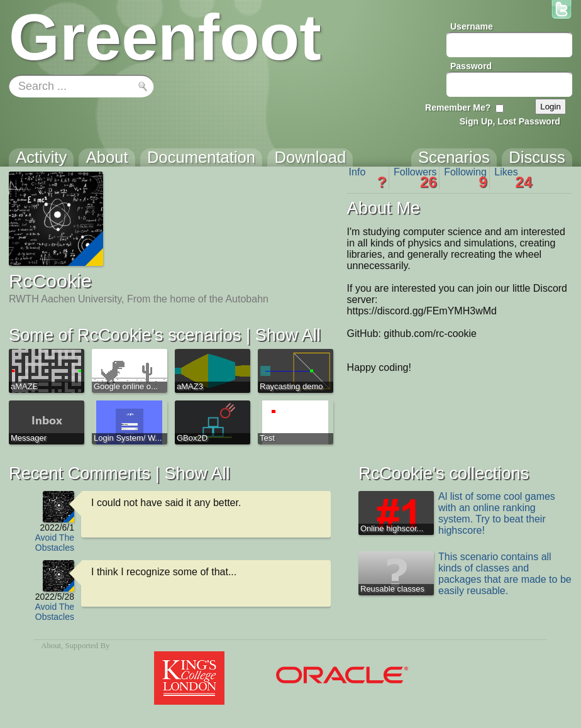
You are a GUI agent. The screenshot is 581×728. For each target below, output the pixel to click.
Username (472, 26)
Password (471, 66)
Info (368, 178)
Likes (513, 178)
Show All (288, 335)
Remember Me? (458, 108)
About (51, 646)
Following (466, 178)
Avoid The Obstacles (54, 543)
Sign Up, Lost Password (510, 121)
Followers (415, 178)
